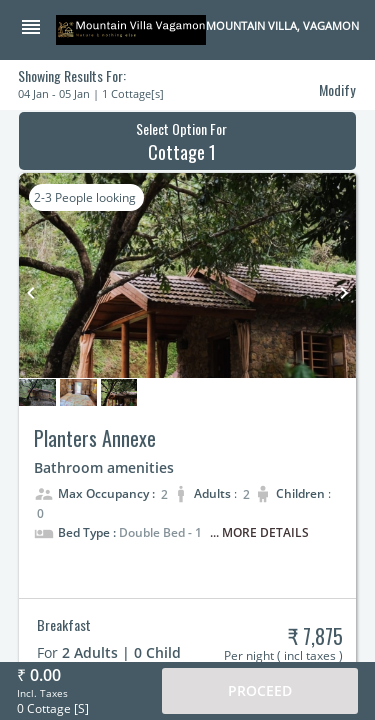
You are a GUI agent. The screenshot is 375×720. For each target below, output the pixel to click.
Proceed (260, 690)
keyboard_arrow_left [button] (31, 293)
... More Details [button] (259, 532)
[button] (38, 29)
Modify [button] (337, 89)
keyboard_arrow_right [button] (344, 293)
